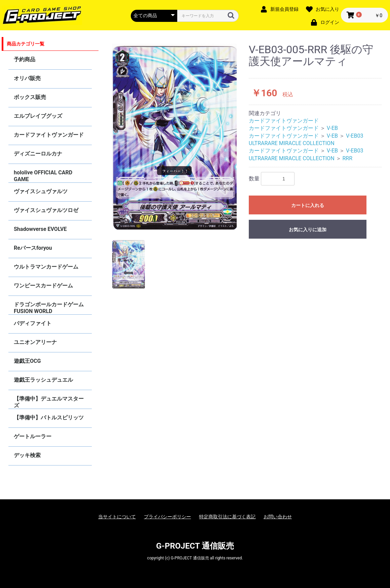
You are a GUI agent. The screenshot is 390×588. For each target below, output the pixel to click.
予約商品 (25, 59)
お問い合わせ (278, 517)
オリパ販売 (27, 78)
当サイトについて (117, 517)
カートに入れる (308, 205)
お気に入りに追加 (308, 230)
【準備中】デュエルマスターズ (49, 402)
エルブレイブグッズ (38, 116)
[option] (174, 137)
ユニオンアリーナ (35, 342)
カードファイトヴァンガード (49, 135)
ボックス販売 (30, 97)
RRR (347, 158)
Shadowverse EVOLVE (40, 229)
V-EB (332, 128)
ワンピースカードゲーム (43, 286)
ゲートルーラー (33, 436)
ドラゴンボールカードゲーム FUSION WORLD (49, 308)
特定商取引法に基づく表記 (227, 517)
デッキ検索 (27, 455)
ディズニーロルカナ (38, 154)
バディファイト (33, 323)
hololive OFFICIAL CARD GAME (43, 176)
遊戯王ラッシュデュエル (43, 380)
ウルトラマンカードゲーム (46, 267)
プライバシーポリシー (167, 517)
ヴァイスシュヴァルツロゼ (46, 210)
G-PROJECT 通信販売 (195, 546)
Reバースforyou (33, 248)
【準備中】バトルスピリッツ (49, 418)
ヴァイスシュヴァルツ (41, 191)
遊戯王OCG (27, 361)
